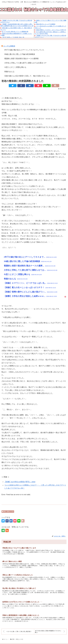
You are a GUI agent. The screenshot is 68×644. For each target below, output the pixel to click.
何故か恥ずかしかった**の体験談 (46, 24)
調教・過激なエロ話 (8, 512)
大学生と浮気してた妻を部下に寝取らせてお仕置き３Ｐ (25, 63)
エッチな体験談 (9, 46)
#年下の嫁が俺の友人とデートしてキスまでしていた (24, 50)
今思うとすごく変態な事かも (15, 67)
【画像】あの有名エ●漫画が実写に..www (20, 482)
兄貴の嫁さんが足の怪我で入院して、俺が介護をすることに (27, 76)
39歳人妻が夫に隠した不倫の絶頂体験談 (20, 54)
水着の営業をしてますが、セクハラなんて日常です (51, 30)
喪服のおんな (9, 72)
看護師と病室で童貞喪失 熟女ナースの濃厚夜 (21, 59)
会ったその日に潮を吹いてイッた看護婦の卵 (15, 32)
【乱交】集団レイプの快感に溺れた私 (13, 37)
